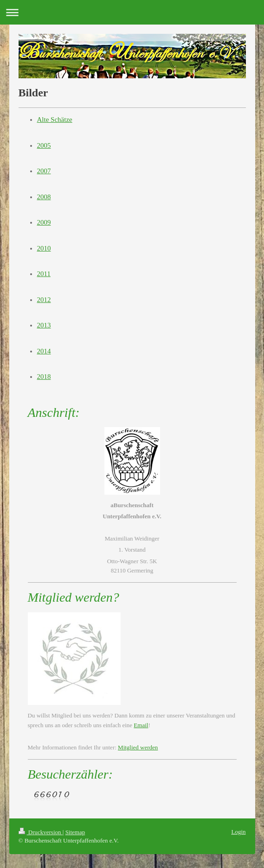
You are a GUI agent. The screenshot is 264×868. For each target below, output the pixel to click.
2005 (44, 145)
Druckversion (41, 832)
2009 (44, 222)
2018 (44, 377)
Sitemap (75, 832)
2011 (44, 274)
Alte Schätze (55, 120)
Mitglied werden (138, 747)
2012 (44, 300)
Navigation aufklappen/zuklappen (132, 12)
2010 (44, 248)
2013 (44, 325)
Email (141, 725)
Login (238, 832)
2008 (44, 197)
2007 (44, 171)
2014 (44, 351)
